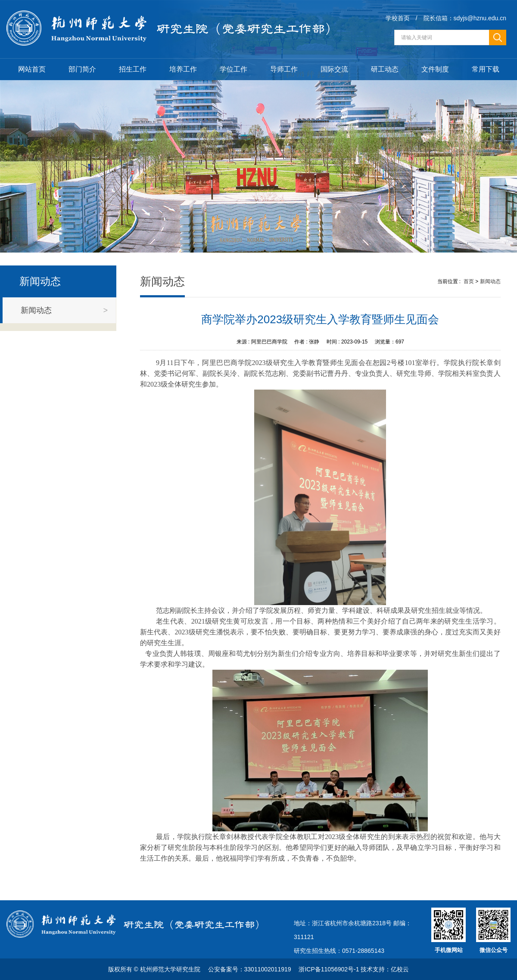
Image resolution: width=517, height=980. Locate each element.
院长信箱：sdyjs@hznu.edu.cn (465, 18)
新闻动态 (490, 281)
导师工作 (284, 69)
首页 (469, 281)
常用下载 (486, 69)
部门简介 (82, 69)
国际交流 (334, 69)
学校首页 (398, 18)
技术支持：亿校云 (385, 969)
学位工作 (234, 69)
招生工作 (133, 69)
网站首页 (32, 69)
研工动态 (385, 69)
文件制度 (435, 69)
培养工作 (183, 69)
